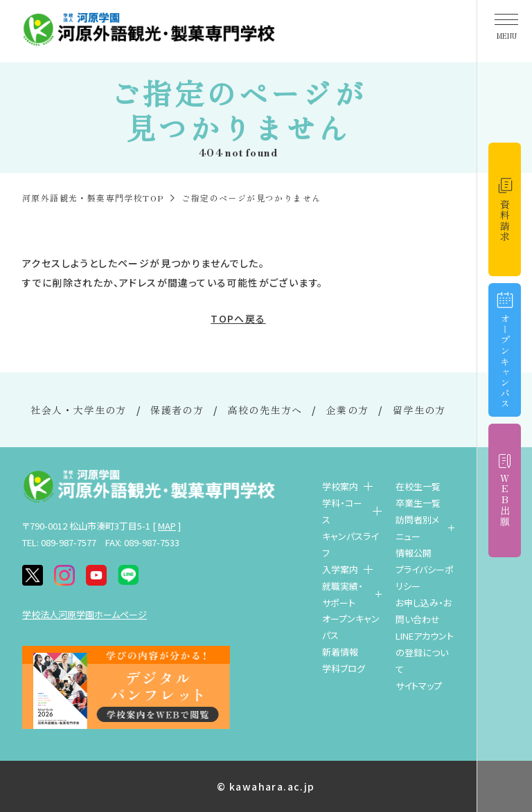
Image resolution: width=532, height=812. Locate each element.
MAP (167, 526)
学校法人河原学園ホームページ (85, 614)
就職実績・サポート (343, 594)
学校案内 (340, 486)
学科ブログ (344, 668)
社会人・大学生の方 (79, 410)
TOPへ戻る (238, 318)
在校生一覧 (418, 486)
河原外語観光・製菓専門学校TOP (93, 198)
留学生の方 (419, 410)
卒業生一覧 (418, 503)
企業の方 (348, 410)
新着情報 (340, 652)
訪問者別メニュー (417, 528)
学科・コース (342, 511)
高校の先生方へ (265, 410)
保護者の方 (177, 410)
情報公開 (414, 553)
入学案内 (340, 569)
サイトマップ (419, 686)
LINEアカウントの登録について (425, 652)
